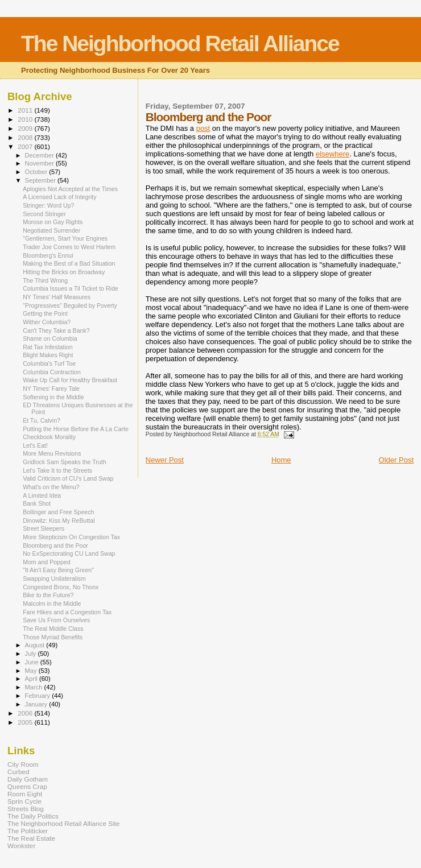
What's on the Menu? (51, 487)
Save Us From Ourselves (56, 620)
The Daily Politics (33, 816)
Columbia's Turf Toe (49, 363)
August (36, 645)
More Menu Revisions (52, 453)
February (39, 696)
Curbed (18, 772)
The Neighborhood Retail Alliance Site (63, 823)
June (33, 662)
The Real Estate (31, 838)
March (35, 687)
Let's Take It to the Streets (57, 470)
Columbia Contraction (52, 372)
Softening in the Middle (53, 397)
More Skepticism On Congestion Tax (71, 537)
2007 (26, 146)
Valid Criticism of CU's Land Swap (68, 478)
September (42, 180)
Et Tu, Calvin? (42, 420)
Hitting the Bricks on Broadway (64, 272)
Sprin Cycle (24, 801)
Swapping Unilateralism (54, 578)
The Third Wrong (45, 280)
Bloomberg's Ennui (48, 255)
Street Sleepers (44, 528)
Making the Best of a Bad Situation (69, 263)
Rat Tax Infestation (48, 347)
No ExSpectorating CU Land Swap (69, 553)
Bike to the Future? (48, 595)
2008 (26, 137)
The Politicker (28, 831)
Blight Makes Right (48, 355)
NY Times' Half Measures (57, 297)
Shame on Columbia (50, 338)
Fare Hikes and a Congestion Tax (67, 612)
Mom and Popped (47, 562)
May (32, 671)
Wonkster (21, 846)
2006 (26, 713)
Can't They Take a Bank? (56, 330)
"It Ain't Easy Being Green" (58, 570)
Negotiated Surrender (51, 230)
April (32, 679)
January (37, 704)
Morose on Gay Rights (53, 222)
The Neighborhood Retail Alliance (180, 44)
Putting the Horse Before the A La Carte (76, 429)
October (37, 172)
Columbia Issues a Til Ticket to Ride (71, 288)
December (40, 155)
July (32, 654)
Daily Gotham (28, 779)
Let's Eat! (35, 445)
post (203, 128)
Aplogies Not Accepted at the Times (70, 189)
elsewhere (333, 154)
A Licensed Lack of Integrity (59, 197)
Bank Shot (37, 503)
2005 (26, 722)
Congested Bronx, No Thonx (61, 587)
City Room (23, 764)
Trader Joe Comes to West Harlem (69, 247)
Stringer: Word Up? (48, 205)
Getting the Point (45, 313)
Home (281, 460)
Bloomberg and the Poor (55, 545)
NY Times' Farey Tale (51, 388)
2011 (26, 110)
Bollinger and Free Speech (58, 512)
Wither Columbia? (47, 322)
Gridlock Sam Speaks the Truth (64, 462)
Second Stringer (44, 214)
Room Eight (25, 794)
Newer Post (165, 460)
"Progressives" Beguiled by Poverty (70, 305)
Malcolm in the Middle (52, 604)
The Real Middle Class (53, 629)
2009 (26, 128)
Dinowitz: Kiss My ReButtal (59, 520)
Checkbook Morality (49, 437)
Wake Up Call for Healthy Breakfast (70, 380)
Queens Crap (27, 786)
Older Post (396, 460)
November (40, 163)
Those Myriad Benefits (53, 637)
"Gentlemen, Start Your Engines (65, 238)
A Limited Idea (42, 495)
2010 (26, 119)
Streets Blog (26, 809)
